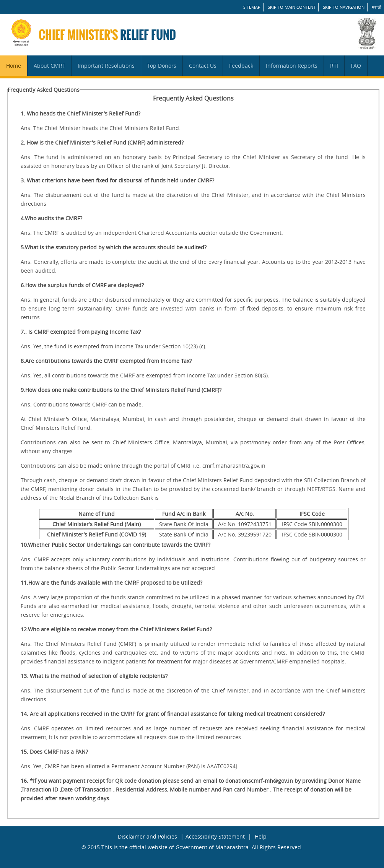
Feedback (241, 66)
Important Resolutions (106, 66)
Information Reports (292, 66)
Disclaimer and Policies (147, 836)
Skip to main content (292, 7)
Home (14, 66)
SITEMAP (252, 7)
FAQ (356, 66)
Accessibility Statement (215, 836)
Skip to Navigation (344, 7)
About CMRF (49, 66)
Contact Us (203, 66)
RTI (334, 66)
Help (261, 836)
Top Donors (162, 66)
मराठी (377, 7)
